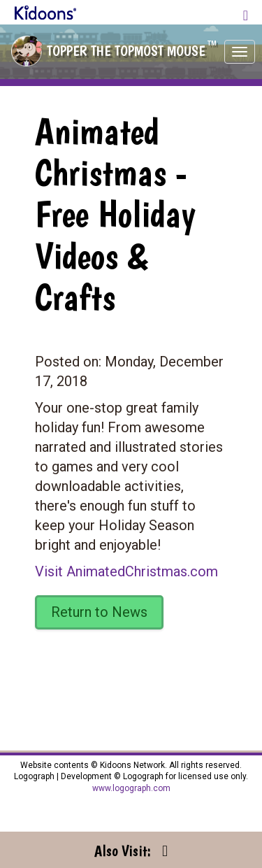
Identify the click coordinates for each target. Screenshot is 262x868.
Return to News (99, 612)
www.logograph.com (131, 788)
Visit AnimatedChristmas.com (126, 571)
